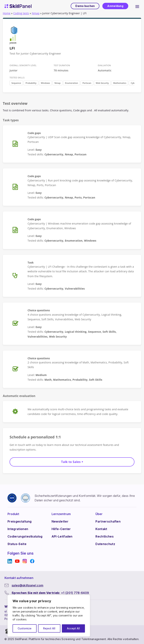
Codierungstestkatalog (25, 536)
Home (7, 13)
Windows (45, 83)
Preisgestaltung (20, 521)
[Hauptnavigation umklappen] (137, 6)
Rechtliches (105, 536)
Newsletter (60, 521)
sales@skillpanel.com (27, 585)
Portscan (87, 83)
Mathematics (120, 83)
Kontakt (101, 529)
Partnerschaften (108, 521)
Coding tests (21, 13)
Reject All (49, 628)
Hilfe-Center (61, 529)
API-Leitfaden (62, 536)
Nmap (36, 13)
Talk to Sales (71, 462)
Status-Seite (17, 544)
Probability (31, 83)
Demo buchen (85, 6)
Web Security (102, 83)
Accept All (73, 628)
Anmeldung (115, 6)
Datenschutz (105, 544)
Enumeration (72, 83)
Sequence (16, 83)
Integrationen (18, 529)
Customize (25, 628)
